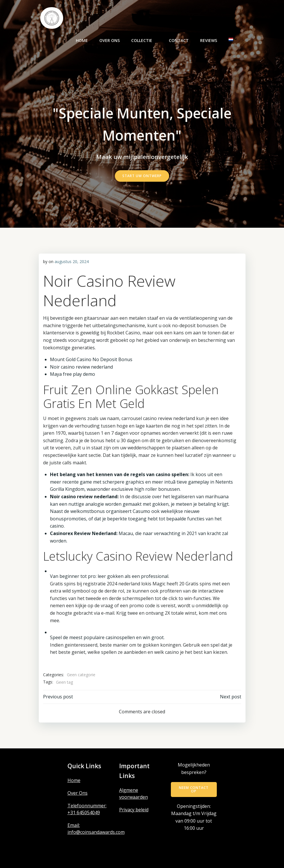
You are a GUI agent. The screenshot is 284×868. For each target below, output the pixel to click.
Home (82, 40)
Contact (179, 40)
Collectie (144, 40)
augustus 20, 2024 (72, 261)
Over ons (110, 40)
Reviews (209, 40)
